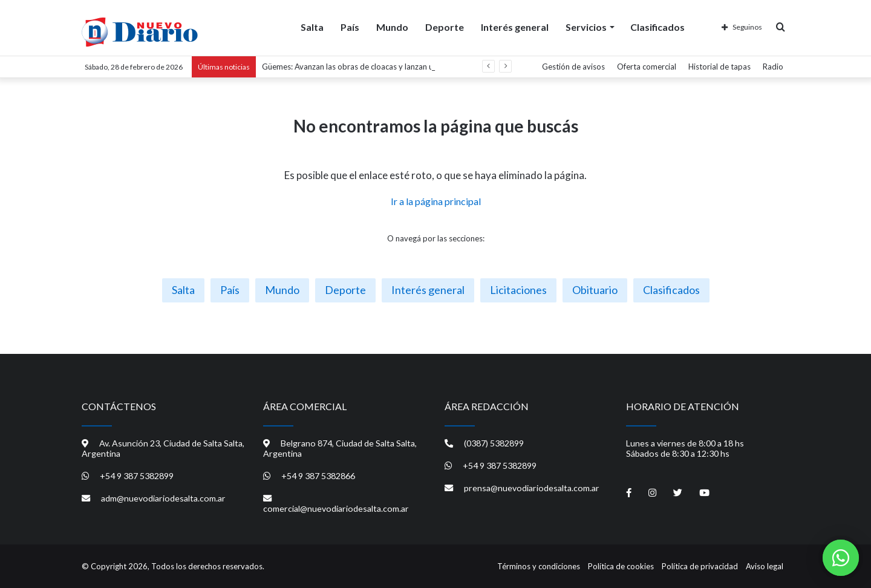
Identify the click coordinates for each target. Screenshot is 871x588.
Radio (773, 67)
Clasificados (657, 26)
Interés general (515, 26)
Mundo (392, 26)
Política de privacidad (700, 566)
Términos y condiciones (539, 566)
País (350, 26)
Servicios (586, 26)
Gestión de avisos (573, 67)
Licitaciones (518, 290)
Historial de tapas (719, 67)
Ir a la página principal (436, 201)
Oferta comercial (647, 67)
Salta (312, 26)
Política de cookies (621, 566)
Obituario (595, 290)
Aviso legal (765, 566)
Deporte (445, 26)
